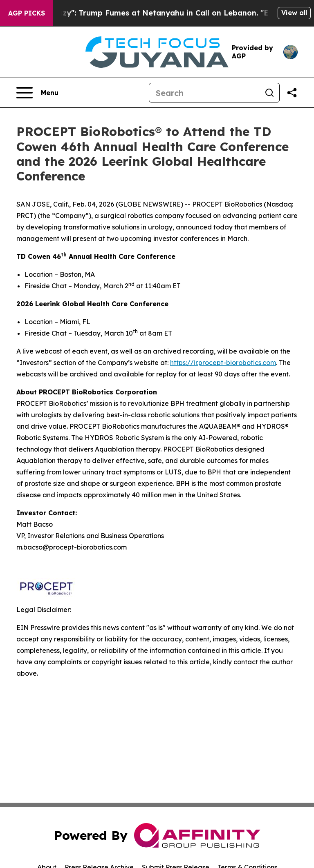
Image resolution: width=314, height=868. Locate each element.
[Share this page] (292, 93)
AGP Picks (27, 13)
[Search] (204, 93)
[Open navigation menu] (37, 93)
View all (294, 13)
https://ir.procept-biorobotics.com (223, 363)
